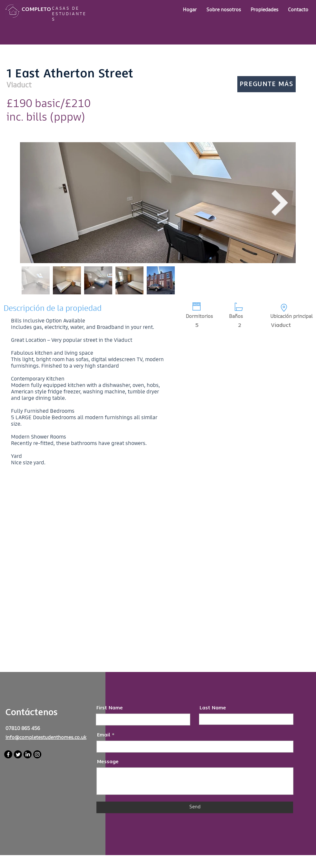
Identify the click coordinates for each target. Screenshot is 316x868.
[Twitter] (18, 754)
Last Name (213, 708)
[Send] (195, 807)
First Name (110, 708)
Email (104, 735)
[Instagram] (37, 754)
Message (108, 762)
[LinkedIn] (28, 754)
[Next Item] (280, 203)
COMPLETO (36, 9)
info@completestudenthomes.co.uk (46, 738)
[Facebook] (8, 754)
